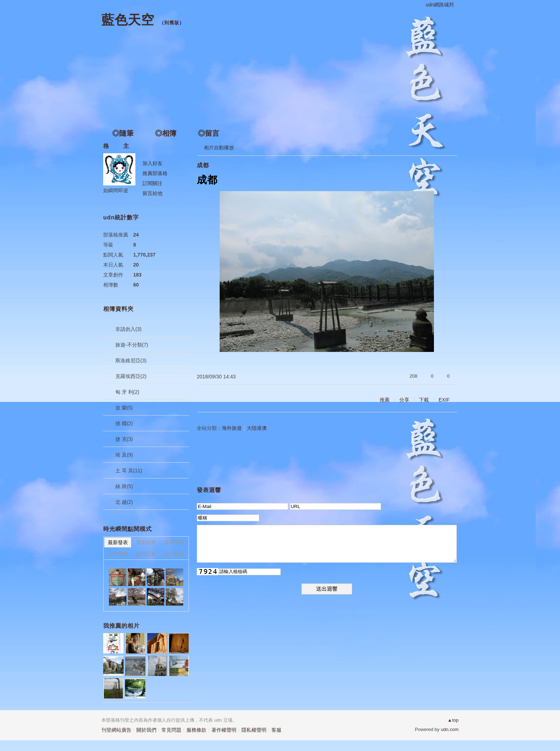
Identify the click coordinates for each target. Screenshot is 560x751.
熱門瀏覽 (118, 554)
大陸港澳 (257, 428)
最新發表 (118, 542)
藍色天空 (128, 20)
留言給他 (152, 193)
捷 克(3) (124, 439)
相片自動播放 (219, 148)
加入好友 (152, 163)
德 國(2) (124, 423)
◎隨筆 (123, 133)
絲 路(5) (124, 486)
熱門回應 (146, 554)
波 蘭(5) (124, 408)
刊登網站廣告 (116, 730)
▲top (453, 720)
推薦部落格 (155, 173)
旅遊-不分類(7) (132, 345)
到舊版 (172, 23)
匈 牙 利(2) (127, 392)
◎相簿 (166, 133)
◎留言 (209, 133)
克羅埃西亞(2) (131, 376)
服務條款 (196, 730)
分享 (404, 400)
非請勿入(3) (128, 329)
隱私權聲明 (254, 730)
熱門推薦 (174, 554)
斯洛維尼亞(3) (131, 360)
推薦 (385, 400)
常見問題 (171, 730)
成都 (203, 165)
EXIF (444, 400)
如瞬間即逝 (116, 190)
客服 (276, 730)
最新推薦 (174, 542)
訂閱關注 (152, 183)
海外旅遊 (232, 428)
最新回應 (146, 542)
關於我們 (146, 730)
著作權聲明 (224, 730)
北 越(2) (124, 502)
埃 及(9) (124, 455)
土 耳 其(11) (129, 471)
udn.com (450, 729)
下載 (424, 400)
